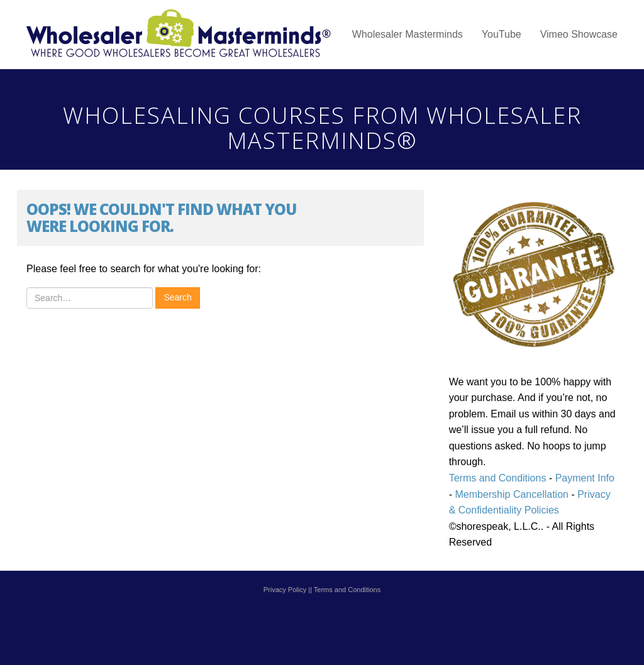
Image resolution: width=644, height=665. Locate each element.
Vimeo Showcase (579, 34)
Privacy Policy (285, 590)
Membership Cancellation (512, 494)
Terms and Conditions (498, 478)
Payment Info (583, 478)
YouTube (502, 34)
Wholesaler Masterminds (408, 34)
